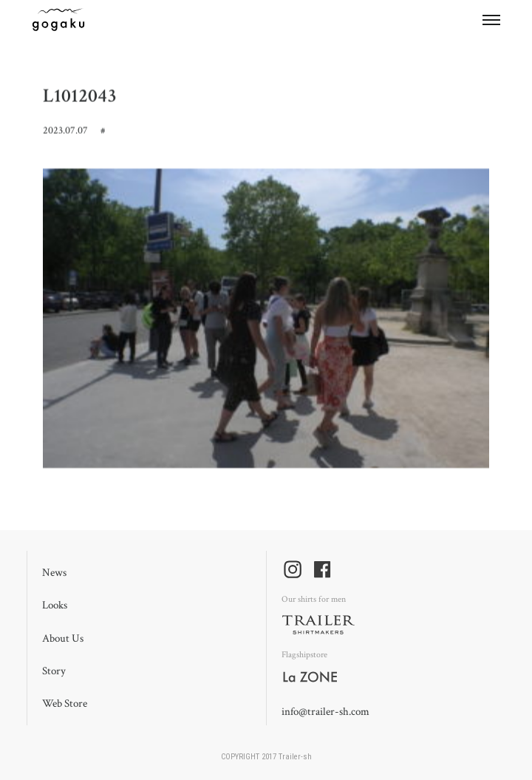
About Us (63, 638)
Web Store (65, 703)
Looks (55, 605)
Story (54, 671)
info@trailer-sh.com (325, 712)
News (54, 573)
